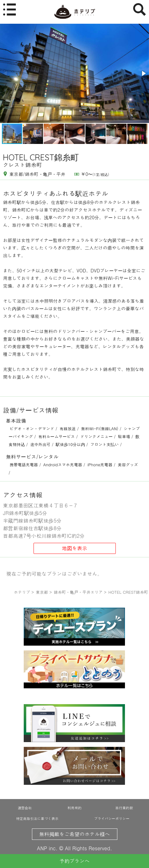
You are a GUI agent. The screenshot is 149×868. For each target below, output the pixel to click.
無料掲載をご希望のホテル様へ (75, 834)
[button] (143, 73)
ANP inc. (47, 848)
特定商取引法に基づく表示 (37, 818)
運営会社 (25, 808)
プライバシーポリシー (112, 818)
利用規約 (74, 808)
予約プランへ (75, 861)
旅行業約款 (124, 808)
